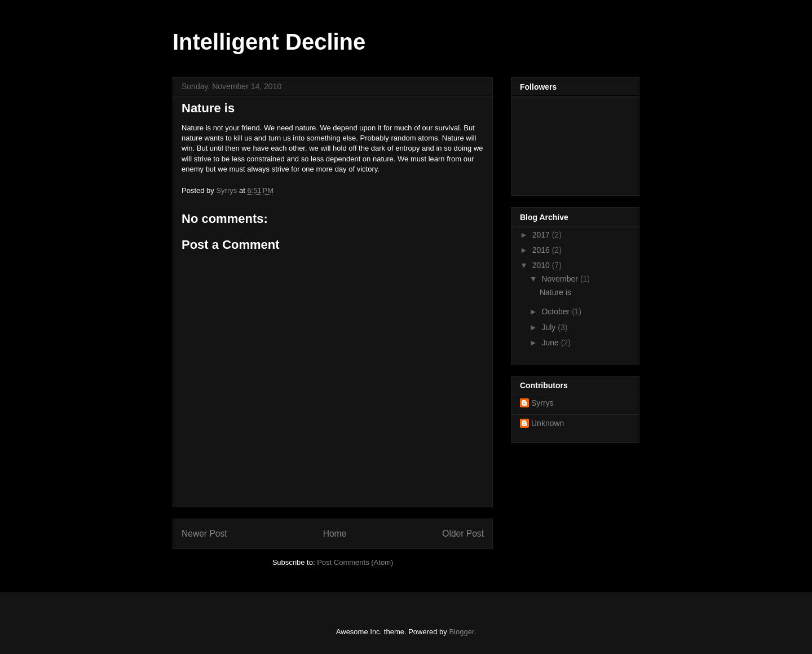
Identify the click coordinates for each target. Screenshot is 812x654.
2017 (542, 235)
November (561, 279)
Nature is (555, 292)
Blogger (461, 632)
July (550, 327)
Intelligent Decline (269, 42)
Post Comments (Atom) (355, 562)
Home (335, 534)
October (557, 311)
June (551, 343)
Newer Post (204, 534)
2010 (542, 265)
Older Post (463, 534)
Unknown (548, 423)
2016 (542, 250)
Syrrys (542, 403)
